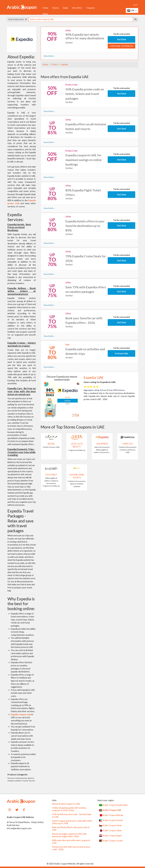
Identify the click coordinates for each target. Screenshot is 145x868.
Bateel (51, 444)
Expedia (64, 64)
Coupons (91, 8)
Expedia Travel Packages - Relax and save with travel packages (20, 521)
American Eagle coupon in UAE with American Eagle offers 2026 (69, 835)
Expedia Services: (16, 217)
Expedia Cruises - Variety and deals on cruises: (22, 344)
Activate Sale (122, 353)
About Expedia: (21, 57)
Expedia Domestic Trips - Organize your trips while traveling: (21, 452)
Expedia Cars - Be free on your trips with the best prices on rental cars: (22, 391)
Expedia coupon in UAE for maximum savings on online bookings (84, 160)
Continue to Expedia (121, 46)
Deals (65, 8)
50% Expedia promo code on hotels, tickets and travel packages (85, 94)
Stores (56, 8)
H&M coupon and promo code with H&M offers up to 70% (72, 822)
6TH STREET (51, 475)
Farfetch (128, 444)
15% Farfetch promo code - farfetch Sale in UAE (72, 816)
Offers (54, 64)
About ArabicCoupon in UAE (66, 804)
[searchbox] (81, 19)
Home (46, 8)
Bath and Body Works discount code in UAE (71, 829)
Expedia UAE (94, 377)
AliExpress (102, 444)
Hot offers (77, 8)
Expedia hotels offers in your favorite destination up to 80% (85, 226)
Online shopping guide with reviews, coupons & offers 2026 (69, 809)
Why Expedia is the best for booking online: (21, 604)
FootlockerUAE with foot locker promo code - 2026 (71, 848)
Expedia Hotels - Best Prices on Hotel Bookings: (19, 227)
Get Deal (121, 39)
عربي (135, 4)
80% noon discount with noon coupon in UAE (71, 842)
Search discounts (18, 19)
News (45, 14)
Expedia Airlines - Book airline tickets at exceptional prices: (22, 291)
